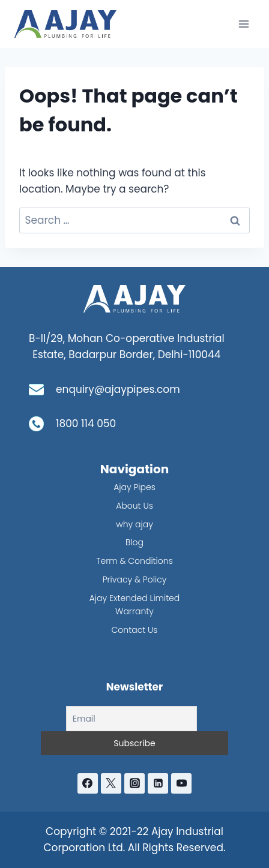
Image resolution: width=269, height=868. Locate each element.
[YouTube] (181, 783)
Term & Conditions (134, 561)
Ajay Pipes (134, 487)
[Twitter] (111, 783)
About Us (134, 506)
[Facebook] (88, 783)
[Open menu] (243, 24)
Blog (134, 542)
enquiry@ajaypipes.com (118, 389)
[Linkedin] (158, 783)
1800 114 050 (86, 424)
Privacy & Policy (135, 579)
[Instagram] (134, 783)
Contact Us (135, 630)
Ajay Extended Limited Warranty (135, 605)
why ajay (134, 524)
